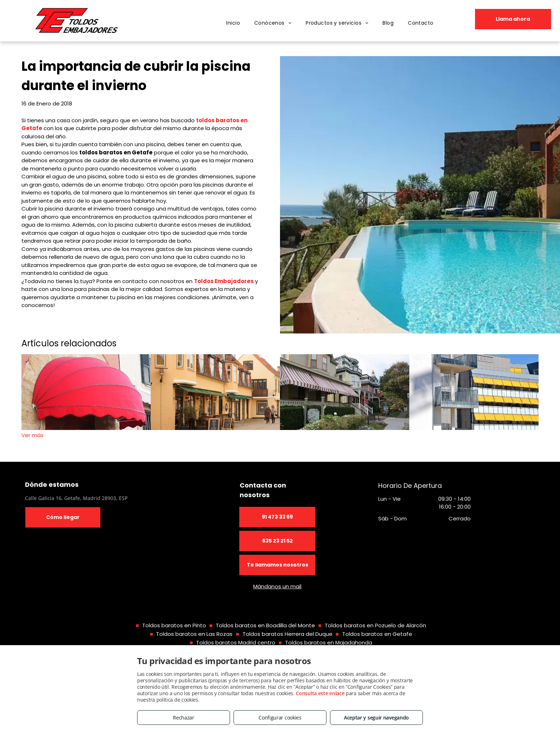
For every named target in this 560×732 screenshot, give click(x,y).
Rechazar (184, 718)
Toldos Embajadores (224, 281)
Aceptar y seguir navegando (376, 718)
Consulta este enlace (320, 693)
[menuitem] (233, 23)
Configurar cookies (280, 718)
